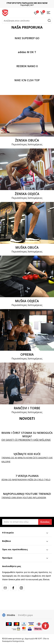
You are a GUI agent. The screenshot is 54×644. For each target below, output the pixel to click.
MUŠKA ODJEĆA (27, 301)
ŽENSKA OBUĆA (27, 140)
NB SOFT (39, 639)
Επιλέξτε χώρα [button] (25, 615)
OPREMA (27, 354)
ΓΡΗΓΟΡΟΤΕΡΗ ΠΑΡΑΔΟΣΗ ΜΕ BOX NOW (27, 3)
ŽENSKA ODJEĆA (27, 194)
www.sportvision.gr (16, 639)
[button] (27, 21)
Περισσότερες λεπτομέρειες (27, 144)
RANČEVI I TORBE (27, 408)
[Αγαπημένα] (36, 13)
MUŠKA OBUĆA (27, 247)
